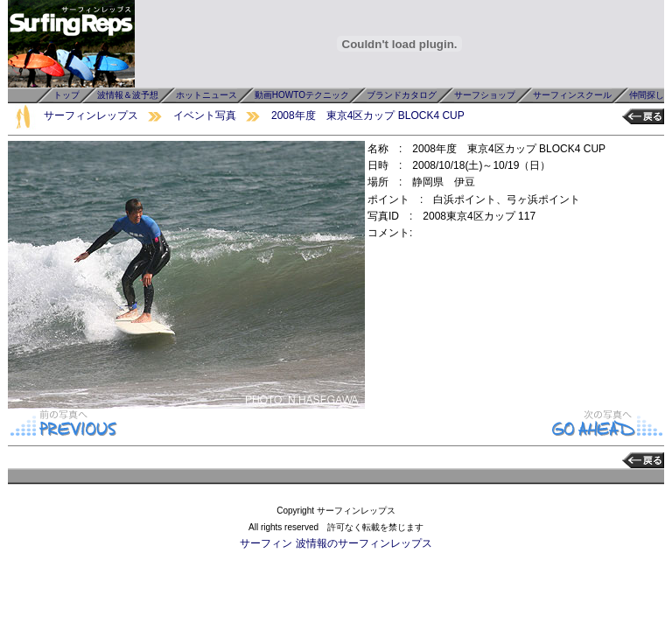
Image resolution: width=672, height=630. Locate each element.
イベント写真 (205, 115)
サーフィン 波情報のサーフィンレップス (336, 543)
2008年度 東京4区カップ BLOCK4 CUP (368, 115)
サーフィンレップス (91, 115)
